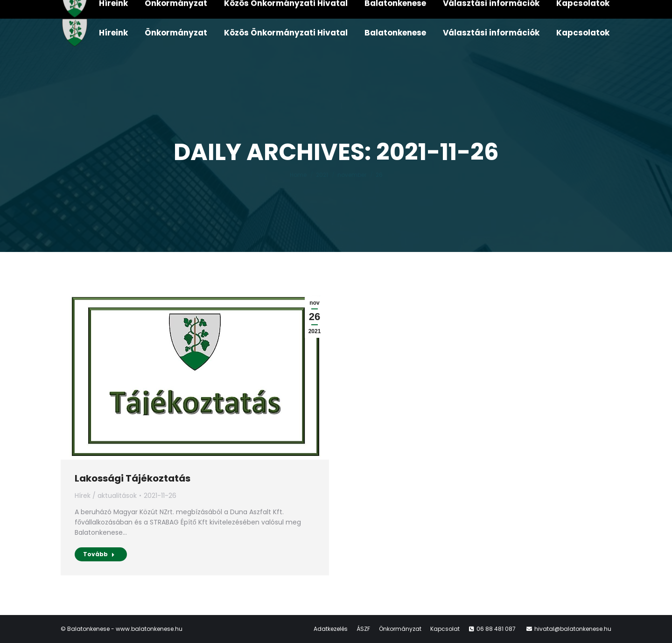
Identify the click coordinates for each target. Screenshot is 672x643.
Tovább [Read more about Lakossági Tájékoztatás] (99, 554)
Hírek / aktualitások (106, 496)
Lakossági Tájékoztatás (133, 478)
